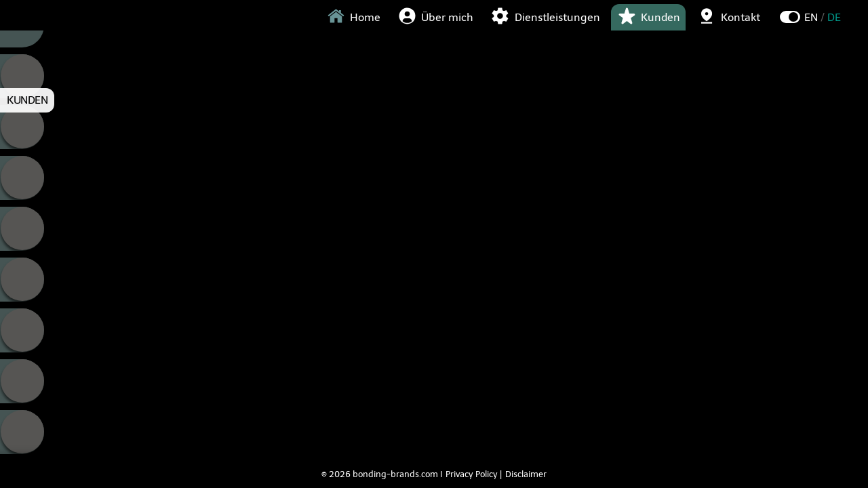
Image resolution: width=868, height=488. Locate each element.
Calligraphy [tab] (22, 76)
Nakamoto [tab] (22, 229)
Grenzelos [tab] (22, 178)
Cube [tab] (22, 127)
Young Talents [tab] (22, 330)
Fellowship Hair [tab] (22, 381)
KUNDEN (27, 100)
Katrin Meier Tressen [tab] (22, 432)
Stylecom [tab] (22, 280)
